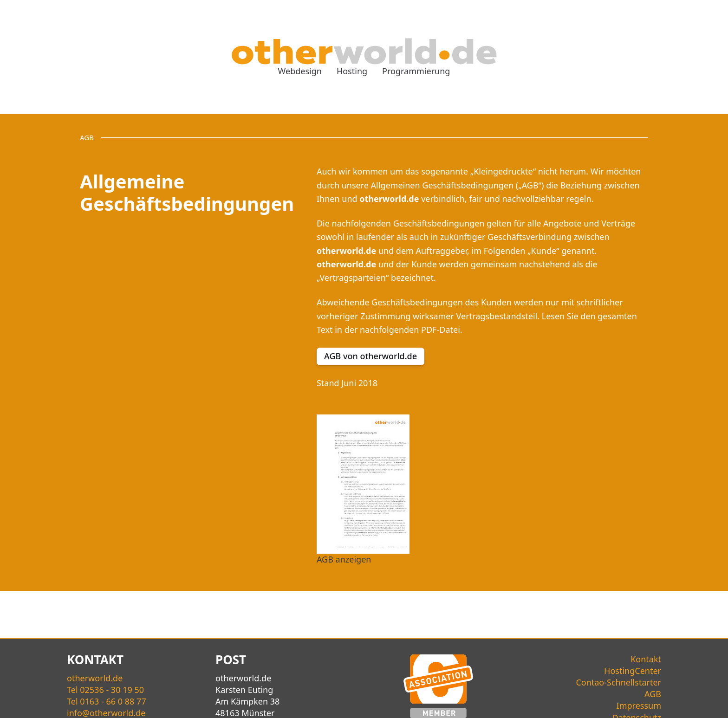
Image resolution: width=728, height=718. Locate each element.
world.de (95, 678)
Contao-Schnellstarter (618, 682)
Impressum (639, 705)
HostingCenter (633, 671)
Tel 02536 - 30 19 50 (105, 690)
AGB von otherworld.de (370, 356)
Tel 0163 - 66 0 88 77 (107, 701)
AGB (653, 694)
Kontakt (646, 659)
